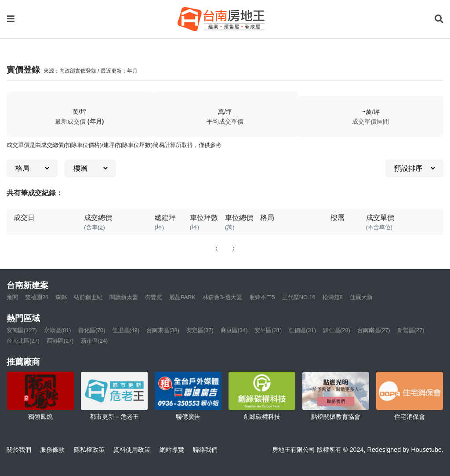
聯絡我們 (205, 450)
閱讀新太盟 (124, 297)
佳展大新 (361, 297)
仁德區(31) (302, 330)
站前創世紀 (88, 297)
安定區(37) (200, 330)
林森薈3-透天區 (222, 297)
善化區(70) (92, 330)
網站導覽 (172, 450)
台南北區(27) (23, 341)
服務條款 (52, 450)
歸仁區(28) (337, 330)
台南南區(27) (374, 330)
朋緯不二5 (262, 297)
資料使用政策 (132, 450)
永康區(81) (58, 330)
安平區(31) (268, 330)
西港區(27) (60, 341)
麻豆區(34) (234, 330)
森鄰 (61, 297)
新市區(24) (94, 341)
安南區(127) (22, 330)
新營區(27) (411, 330)
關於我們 (19, 450)
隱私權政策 (89, 450)
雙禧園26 (37, 297)
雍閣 (12, 297)
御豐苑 (154, 297)
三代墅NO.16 (299, 297)
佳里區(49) (126, 330)
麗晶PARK (182, 297)
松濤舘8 (333, 297)
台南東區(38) (163, 330)
